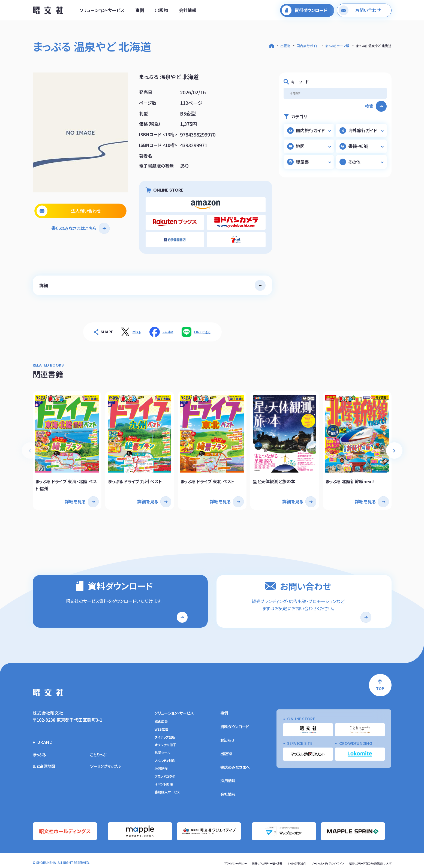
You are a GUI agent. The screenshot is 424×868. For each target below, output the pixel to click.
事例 (140, 12)
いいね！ (168, 326)
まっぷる (40, 752)
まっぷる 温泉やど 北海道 (374, 46)
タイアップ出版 (165, 735)
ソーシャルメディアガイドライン (308, 859)
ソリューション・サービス (102, 12)
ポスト (137, 326)
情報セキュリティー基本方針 (231, 859)
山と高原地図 (46, 764)
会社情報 (188, 12)
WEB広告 (161, 727)
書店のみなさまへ (235, 765)
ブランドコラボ (165, 774)
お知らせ (227, 738)
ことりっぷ (99, 752)
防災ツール (163, 751)
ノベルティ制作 (165, 759)
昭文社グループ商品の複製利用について (363, 859)
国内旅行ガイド (308, 46)
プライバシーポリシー (190, 859)
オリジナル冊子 (165, 743)
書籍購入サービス (167, 790)
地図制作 (161, 766)
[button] (394, 442)
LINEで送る (202, 326)
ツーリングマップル (108, 764)
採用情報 (228, 779)
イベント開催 (164, 782)
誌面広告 (161, 719)
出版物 (161, 12)
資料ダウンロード (235, 725)
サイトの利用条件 (268, 859)
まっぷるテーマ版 (337, 46)
